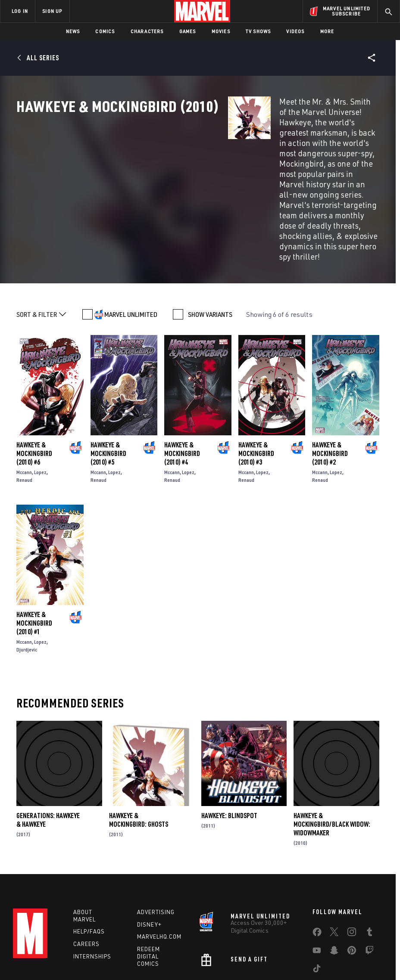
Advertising (156, 853)
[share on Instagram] (352, 874)
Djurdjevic (27, 591)
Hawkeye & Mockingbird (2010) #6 (34, 394)
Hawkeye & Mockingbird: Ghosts (139, 761)
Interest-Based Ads (177, 963)
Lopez (40, 413)
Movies (221, 31)
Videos (295, 31)
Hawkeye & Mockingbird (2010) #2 (330, 394)
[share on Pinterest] (352, 893)
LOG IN (20, 11)
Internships (92, 897)
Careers (86, 885)
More (327, 31)
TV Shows (258, 31)
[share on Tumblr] (369, 874)
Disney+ (149, 865)
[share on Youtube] (317, 893)
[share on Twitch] (369, 893)
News (73, 31)
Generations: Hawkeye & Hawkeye (48, 761)
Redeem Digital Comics (148, 897)
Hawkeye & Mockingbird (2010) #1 (34, 564)
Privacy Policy (85, 953)
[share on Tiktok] (317, 911)
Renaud (24, 421)
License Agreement (343, 953)
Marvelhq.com (159, 878)
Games (188, 31)
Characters (147, 31)
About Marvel (84, 856)
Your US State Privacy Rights (142, 953)
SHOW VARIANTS (210, 255)
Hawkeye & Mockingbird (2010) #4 (182, 394)
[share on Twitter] (334, 874)
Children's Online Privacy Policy (276, 953)
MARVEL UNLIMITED (131, 255)
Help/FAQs (89, 872)
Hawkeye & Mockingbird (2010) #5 (108, 394)
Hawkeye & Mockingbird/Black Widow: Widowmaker (332, 765)
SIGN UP (52, 11)
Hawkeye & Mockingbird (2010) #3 (256, 394)
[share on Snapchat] (334, 893)
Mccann (24, 413)
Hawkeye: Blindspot (229, 757)
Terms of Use (45, 953)
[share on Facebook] (317, 875)
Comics (105, 31)
